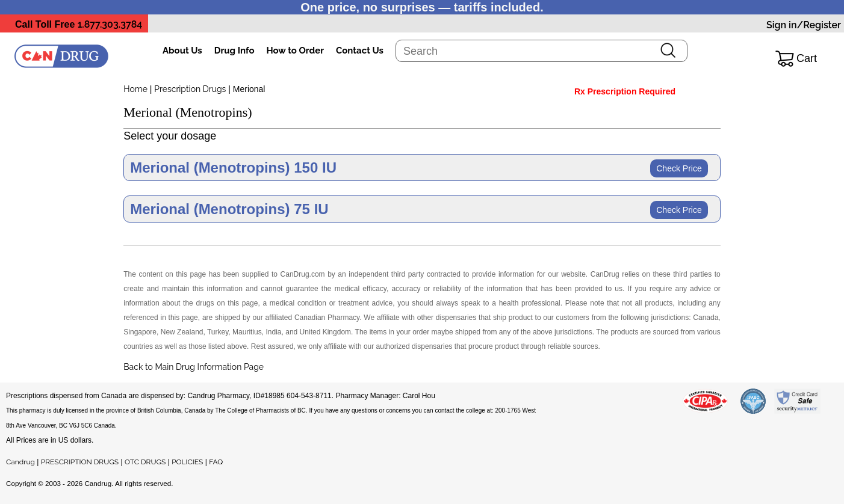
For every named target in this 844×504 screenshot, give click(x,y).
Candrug (20, 462)
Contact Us (360, 51)
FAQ (216, 462)
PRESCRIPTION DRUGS (80, 462)
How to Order (295, 51)
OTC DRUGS (145, 462)
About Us (182, 51)
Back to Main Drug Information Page (194, 367)
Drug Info (234, 51)
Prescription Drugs (190, 89)
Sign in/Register (804, 25)
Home (135, 89)
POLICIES (187, 462)
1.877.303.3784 (110, 24)
